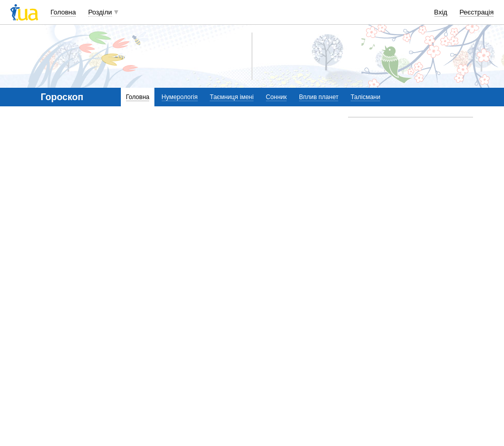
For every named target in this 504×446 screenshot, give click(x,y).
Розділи (100, 12)
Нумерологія (180, 97)
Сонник (277, 97)
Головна (63, 12)
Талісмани (365, 97)
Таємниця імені (232, 97)
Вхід (441, 12)
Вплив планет (319, 97)
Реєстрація (477, 12)
